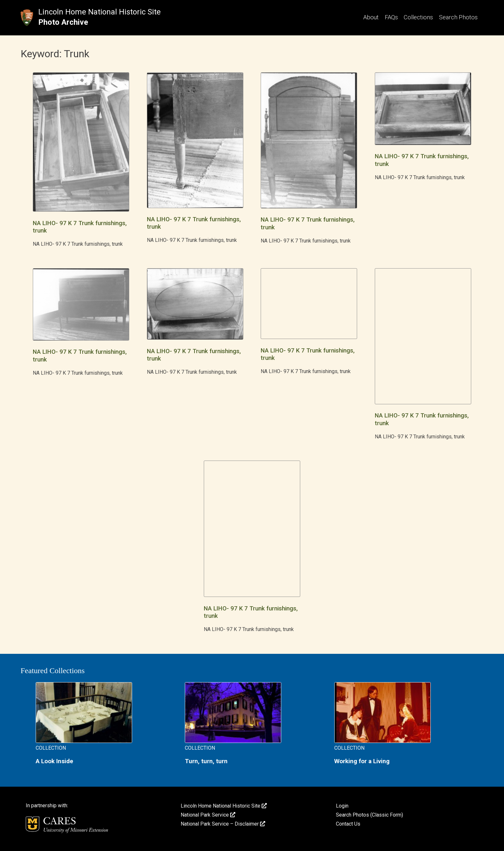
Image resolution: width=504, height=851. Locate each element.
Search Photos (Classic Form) (369, 815)
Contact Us (348, 824)
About (371, 17)
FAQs (391, 17)
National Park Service (208, 815)
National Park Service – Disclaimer (223, 824)
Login (342, 806)
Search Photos (458, 17)
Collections (418, 17)
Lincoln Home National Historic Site (99, 12)
